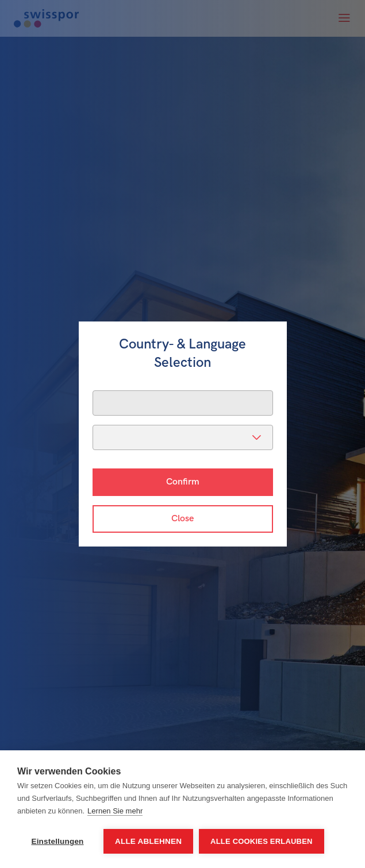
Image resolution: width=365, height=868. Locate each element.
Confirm (183, 482)
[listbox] (183, 437)
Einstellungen (57, 841)
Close (182, 519)
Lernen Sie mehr (115, 811)
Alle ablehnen (148, 841)
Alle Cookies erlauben (262, 841)
